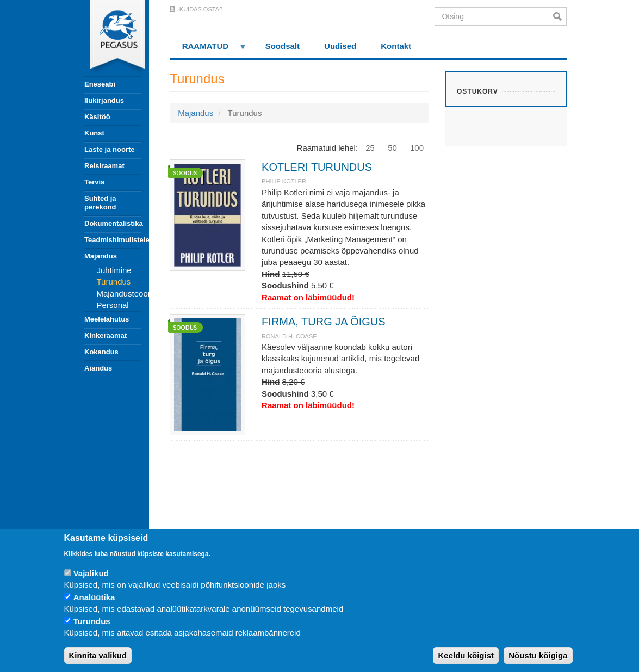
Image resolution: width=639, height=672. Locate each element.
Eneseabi (100, 84)
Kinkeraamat (106, 335)
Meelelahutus (107, 319)
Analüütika (94, 597)
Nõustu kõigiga (538, 655)
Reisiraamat (104, 166)
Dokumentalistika (113, 223)
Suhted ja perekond (100, 203)
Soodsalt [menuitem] (283, 46)
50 (392, 148)
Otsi (560, 16)
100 (417, 148)
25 (370, 148)
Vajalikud (91, 573)
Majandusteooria (127, 294)
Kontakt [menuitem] (396, 46)
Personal (113, 305)
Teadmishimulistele (113, 240)
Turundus (114, 282)
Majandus (101, 256)
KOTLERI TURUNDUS (317, 167)
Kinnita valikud (98, 655)
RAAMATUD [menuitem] (208, 50)
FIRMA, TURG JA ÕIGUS (323, 322)
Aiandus (98, 368)
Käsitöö (97, 117)
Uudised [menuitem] (340, 46)
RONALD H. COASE (289, 336)
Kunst (94, 133)
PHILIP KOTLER (284, 181)
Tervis (94, 182)
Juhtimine (114, 270)
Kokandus (101, 352)
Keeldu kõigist (466, 655)
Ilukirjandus (104, 100)
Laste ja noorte (109, 149)
